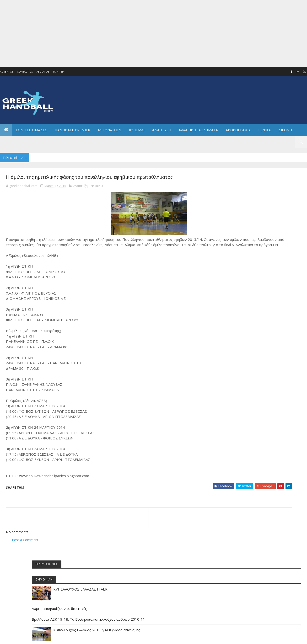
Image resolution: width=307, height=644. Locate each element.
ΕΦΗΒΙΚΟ (96, 187)
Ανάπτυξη (81, 187)
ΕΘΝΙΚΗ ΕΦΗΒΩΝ (248, 395)
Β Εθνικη (243, 355)
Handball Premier (72, 130)
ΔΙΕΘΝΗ (242, 363)
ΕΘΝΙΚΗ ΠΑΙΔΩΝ (247, 428)
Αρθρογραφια (238, 130)
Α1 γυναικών (245, 323)
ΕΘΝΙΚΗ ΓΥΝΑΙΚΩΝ (249, 387)
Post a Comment (25, 546)
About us (43, 72)
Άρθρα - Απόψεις (248, 307)
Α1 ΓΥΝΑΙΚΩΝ (110, 130)
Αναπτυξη (162, 130)
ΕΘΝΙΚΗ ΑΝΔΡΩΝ (248, 379)
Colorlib (27, 637)
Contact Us (25, 72)
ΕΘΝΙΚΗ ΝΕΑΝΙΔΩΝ (249, 411)
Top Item (59, 72)
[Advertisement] (143, 33)
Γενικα (264, 130)
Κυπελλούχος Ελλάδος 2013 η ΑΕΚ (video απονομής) (274, 261)
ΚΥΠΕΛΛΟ (137, 130)
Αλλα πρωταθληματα (198, 130)
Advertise (7, 72)
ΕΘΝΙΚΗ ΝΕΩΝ (246, 420)
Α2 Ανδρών (244, 331)
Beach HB (243, 298)
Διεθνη (285, 130)
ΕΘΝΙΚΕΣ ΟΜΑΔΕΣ (31, 130)
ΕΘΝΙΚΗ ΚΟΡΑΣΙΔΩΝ (250, 403)
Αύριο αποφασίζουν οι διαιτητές (261, 228)
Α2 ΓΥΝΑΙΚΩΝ (245, 339)
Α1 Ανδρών (244, 315)
